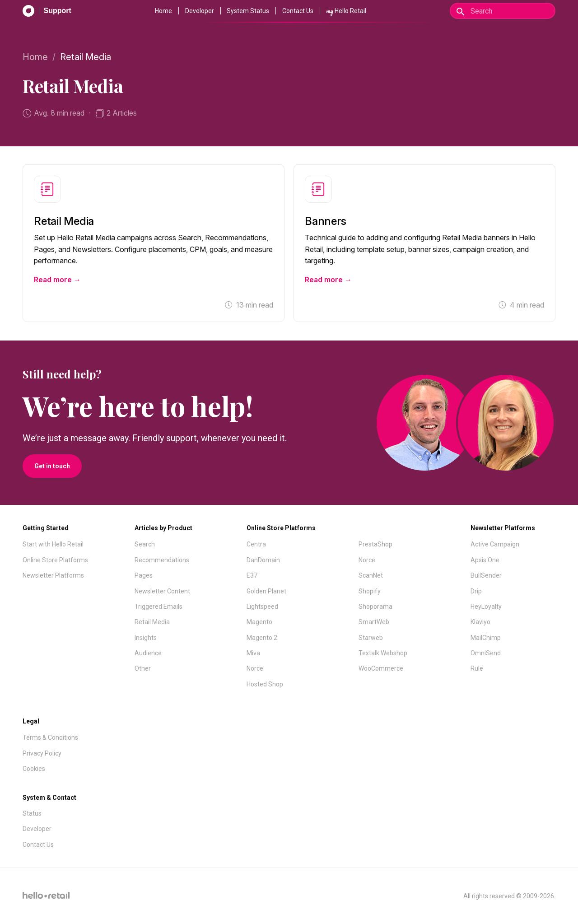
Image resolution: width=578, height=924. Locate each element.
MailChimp (486, 638)
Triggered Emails (158, 607)
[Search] (503, 11)
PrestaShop (375, 544)
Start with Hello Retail (53, 544)
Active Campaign (495, 544)
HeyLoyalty (486, 607)
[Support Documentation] (47, 11)
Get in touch (52, 466)
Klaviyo (480, 622)
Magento (259, 622)
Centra (256, 544)
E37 (252, 575)
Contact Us (298, 11)
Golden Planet (266, 591)
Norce (255, 668)
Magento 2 (262, 638)
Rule (477, 668)
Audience (148, 653)
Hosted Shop (265, 684)
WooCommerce (381, 668)
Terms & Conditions (50, 737)
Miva (253, 653)
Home (163, 11)
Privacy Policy (42, 753)
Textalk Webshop (383, 653)
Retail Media (152, 622)
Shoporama (375, 607)
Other (143, 668)
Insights (146, 638)
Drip (476, 591)
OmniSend (486, 653)
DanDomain (263, 560)
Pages (144, 575)
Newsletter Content (162, 591)
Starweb (371, 638)
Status (32, 813)
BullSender (486, 575)
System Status (248, 11)
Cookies (34, 769)
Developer (200, 11)
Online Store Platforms (55, 560)
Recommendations (162, 560)
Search (145, 544)
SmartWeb (374, 622)
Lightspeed (262, 607)
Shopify (370, 591)
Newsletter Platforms (53, 575)
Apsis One (485, 560)
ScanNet (371, 575)
